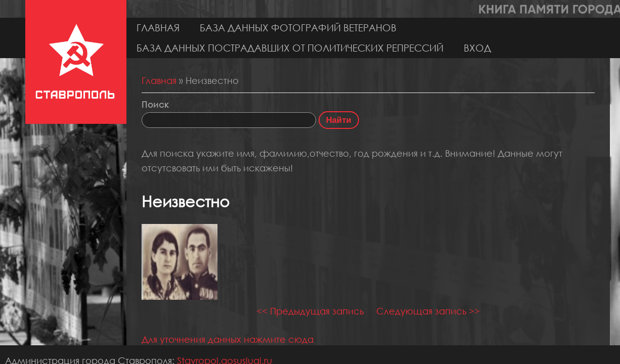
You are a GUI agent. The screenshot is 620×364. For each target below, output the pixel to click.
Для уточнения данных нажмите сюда (228, 339)
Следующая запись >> (428, 311)
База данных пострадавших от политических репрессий (290, 48)
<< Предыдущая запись (310, 311)
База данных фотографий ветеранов (298, 28)
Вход (477, 48)
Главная (158, 28)
